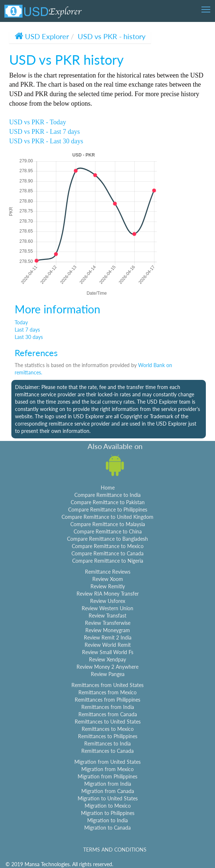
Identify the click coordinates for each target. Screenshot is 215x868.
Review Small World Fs (108, 652)
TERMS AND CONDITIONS (115, 850)
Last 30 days (29, 337)
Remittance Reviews (108, 572)
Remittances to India (107, 744)
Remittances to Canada (107, 751)
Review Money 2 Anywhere (107, 667)
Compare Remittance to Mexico (108, 546)
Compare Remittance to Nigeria (108, 561)
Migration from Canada (108, 791)
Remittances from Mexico (107, 692)
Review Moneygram (108, 630)
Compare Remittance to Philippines (108, 510)
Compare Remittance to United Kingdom (107, 517)
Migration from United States (107, 762)
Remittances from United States (107, 685)
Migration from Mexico (107, 769)
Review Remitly (108, 586)
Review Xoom (108, 579)
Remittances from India (108, 707)
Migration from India (108, 784)
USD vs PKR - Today (38, 122)
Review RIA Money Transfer (108, 594)
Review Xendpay (107, 659)
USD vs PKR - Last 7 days (45, 132)
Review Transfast (107, 616)
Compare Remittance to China (108, 531)
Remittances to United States (108, 722)
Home (108, 488)
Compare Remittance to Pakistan (108, 502)
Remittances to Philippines (108, 736)
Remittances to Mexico (108, 729)
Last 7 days (27, 330)
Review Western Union (107, 608)
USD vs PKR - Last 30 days (46, 141)
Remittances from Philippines (107, 700)
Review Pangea (108, 674)
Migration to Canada (107, 828)
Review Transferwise (108, 623)
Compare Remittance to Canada (107, 553)
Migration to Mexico (108, 806)
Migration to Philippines (108, 813)
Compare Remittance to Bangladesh (107, 539)
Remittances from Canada (108, 714)
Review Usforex (108, 601)
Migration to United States (108, 798)
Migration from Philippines (107, 776)
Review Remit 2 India (108, 637)
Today (21, 322)
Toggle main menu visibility (206, 7)
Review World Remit (108, 645)
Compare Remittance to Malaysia (108, 524)
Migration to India (107, 820)
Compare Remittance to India (107, 495)
